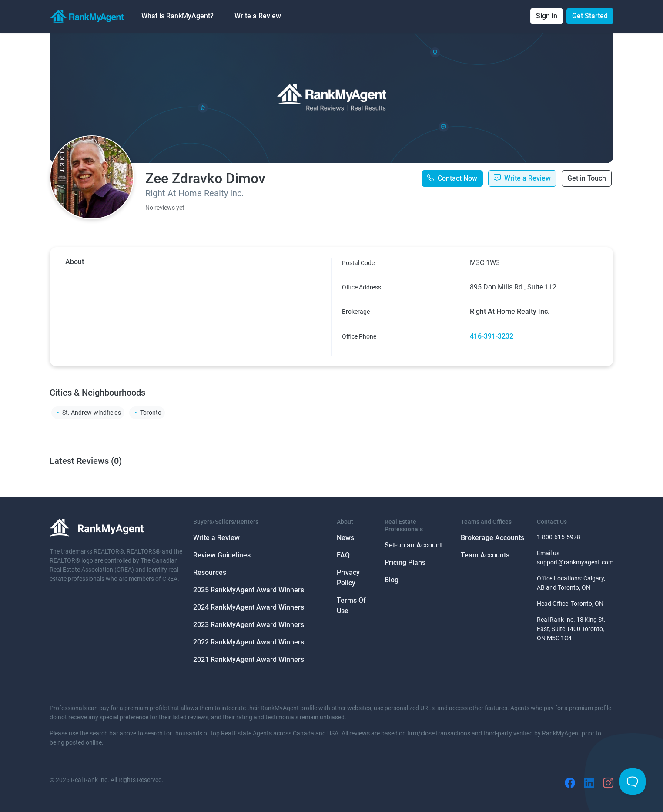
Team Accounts (485, 555)
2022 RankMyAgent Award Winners (249, 642)
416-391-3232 (492, 336)
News (345, 538)
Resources (210, 572)
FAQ (343, 555)
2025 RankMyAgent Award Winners (249, 590)
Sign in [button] (547, 16)
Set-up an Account (413, 545)
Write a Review (258, 16)
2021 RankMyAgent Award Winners (249, 659)
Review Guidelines (222, 555)
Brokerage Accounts (492, 538)
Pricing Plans (405, 562)
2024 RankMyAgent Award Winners (249, 607)
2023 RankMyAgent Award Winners (249, 625)
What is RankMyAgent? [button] (177, 16)
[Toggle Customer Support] (633, 782)
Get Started (590, 16)
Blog (392, 580)
